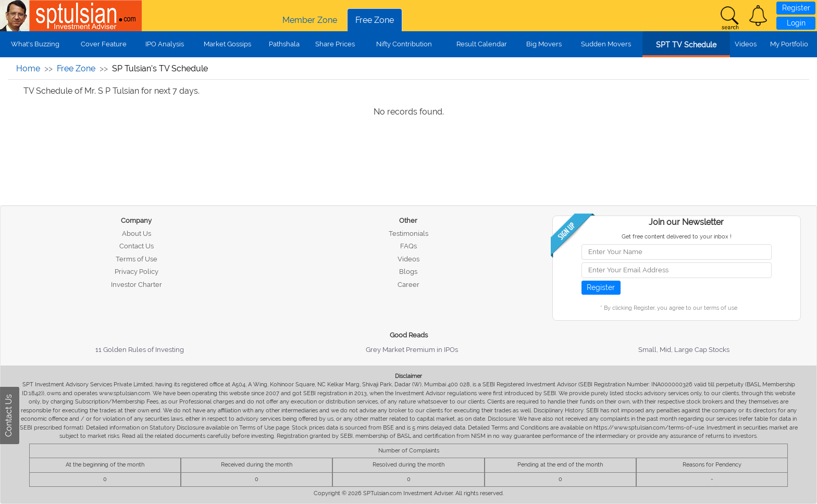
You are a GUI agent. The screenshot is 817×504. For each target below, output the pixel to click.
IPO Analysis (165, 44)
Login (796, 23)
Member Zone (310, 20)
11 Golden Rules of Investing (140, 350)
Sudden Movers (606, 44)
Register (796, 8)
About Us (137, 234)
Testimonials (408, 234)
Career (408, 285)
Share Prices (335, 44)
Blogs (408, 272)
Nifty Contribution (404, 44)
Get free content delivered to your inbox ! (677, 237)
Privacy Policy (137, 272)
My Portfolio (789, 44)
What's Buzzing (35, 44)
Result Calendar (482, 44)
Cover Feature (104, 44)
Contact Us (137, 246)
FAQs (408, 246)
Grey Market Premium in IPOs (412, 350)
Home (28, 68)
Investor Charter (137, 285)
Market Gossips (227, 44)
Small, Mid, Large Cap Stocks (684, 350)
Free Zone (375, 20)
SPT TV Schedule (686, 45)
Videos (746, 44)
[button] (758, 16)
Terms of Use (137, 259)
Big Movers (544, 44)
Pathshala (284, 44)
